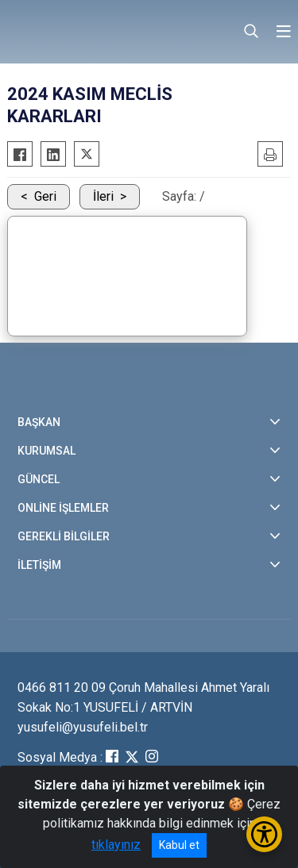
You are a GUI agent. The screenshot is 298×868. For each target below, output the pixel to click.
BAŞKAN (39, 422)
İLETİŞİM (39, 565)
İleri (103, 196)
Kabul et (179, 845)
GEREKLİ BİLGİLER (64, 536)
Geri (45, 196)
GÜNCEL (39, 479)
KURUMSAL (46, 451)
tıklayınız (116, 845)
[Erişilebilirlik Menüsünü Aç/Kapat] (264, 834)
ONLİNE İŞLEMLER (63, 508)
